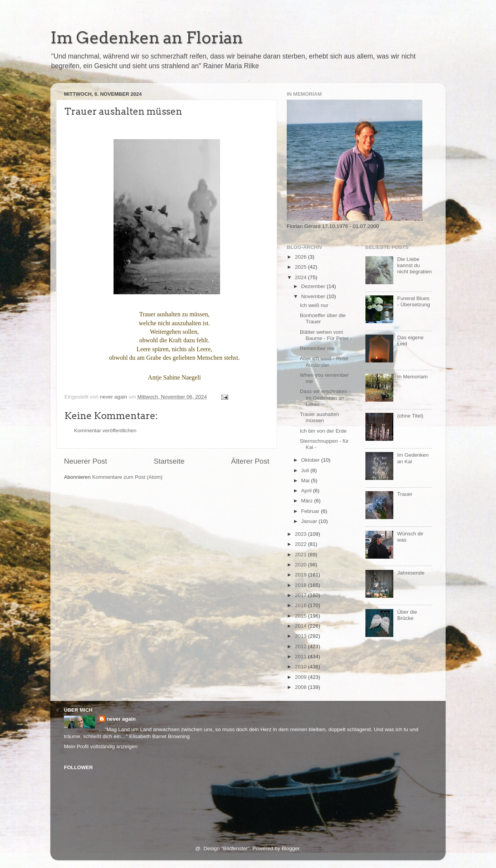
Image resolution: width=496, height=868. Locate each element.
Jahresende (411, 573)
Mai (306, 481)
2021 (301, 555)
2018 (301, 585)
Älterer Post (250, 461)
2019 (301, 575)
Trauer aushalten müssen (320, 417)
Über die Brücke (407, 615)
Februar (311, 511)
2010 (301, 667)
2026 (301, 257)
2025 (301, 267)
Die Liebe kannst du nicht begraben (414, 265)
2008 (301, 687)
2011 (301, 657)
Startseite (169, 461)
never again (121, 719)
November (314, 296)
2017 (301, 595)
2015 (301, 616)
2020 (301, 565)
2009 (301, 677)
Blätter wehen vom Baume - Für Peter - (326, 335)
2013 (301, 636)
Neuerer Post (85, 461)
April (307, 491)
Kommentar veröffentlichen (105, 431)
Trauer (405, 494)
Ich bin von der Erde (323, 431)
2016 (301, 605)
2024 (301, 277)
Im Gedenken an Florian (147, 38)
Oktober (311, 460)
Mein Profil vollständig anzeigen (101, 746)
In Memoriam (412, 377)
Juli (306, 470)
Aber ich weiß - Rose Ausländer (324, 362)
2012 (301, 646)
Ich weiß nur (314, 305)
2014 (301, 626)
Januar (310, 521)
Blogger (291, 848)
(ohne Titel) (410, 416)
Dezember (314, 286)
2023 (301, 534)
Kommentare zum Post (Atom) (127, 477)
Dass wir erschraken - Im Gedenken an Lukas (325, 398)
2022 (301, 544)
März (308, 501)
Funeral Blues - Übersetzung (414, 301)
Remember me (317, 348)
